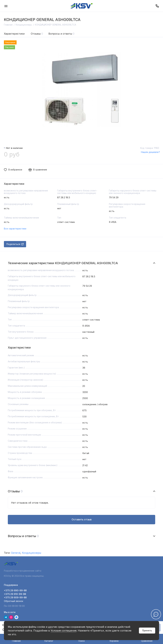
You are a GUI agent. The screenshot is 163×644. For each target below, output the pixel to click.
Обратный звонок (14, 601)
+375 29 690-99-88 (15, 590)
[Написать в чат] (156, 614)
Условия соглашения (64, 631)
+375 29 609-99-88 (15, 597)
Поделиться (15, 244)
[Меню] (6, 6)
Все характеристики (15, 229)
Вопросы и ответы (61, 34)
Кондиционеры (31, 553)
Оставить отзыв (82, 519)
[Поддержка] (157, 6)
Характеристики (14, 34)
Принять (147, 630)
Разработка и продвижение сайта (23, 571)
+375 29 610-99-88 (15, 594)
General (16, 553)
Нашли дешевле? (150, 152)
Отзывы (37, 34)
